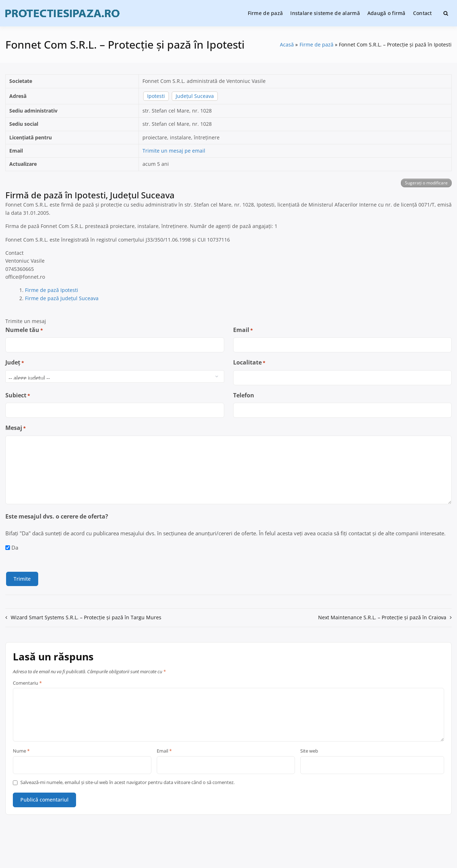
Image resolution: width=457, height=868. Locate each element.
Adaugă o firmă (386, 13)
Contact (423, 13)
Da (15, 547)
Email (243, 330)
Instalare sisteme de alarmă (325, 13)
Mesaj (16, 428)
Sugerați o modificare (426, 183)
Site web (309, 751)
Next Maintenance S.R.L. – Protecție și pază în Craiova (382, 617)
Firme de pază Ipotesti (52, 290)
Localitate (249, 363)
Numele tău (24, 330)
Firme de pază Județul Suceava (62, 298)
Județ (15, 363)
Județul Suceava (195, 96)
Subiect (18, 395)
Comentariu (27, 683)
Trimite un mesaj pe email (174, 151)
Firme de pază (265, 13)
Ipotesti (156, 96)
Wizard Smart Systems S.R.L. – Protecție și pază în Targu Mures (86, 617)
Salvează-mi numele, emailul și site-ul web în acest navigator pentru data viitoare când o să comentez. (127, 782)
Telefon (244, 395)
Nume (21, 751)
